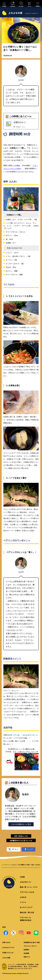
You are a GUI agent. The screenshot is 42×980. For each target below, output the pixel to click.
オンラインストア (26, 907)
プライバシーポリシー (30, 946)
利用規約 (26, 950)
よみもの (14, 865)
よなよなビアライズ (8, 947)
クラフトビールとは (27, 892)
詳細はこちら (20, 127)
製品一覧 (29, 887)
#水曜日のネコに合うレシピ (21, 840)
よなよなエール (25, 882)
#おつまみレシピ (21, 836)
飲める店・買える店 (27, 912)
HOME (22, 877)
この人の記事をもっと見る (21, 824)
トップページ (6, 865)
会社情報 (26, 953)
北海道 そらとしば (8, 953)
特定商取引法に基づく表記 (32, 942)
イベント (23, 902)
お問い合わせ (6, 942)
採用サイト (27, 957)
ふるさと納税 (6, 958)
